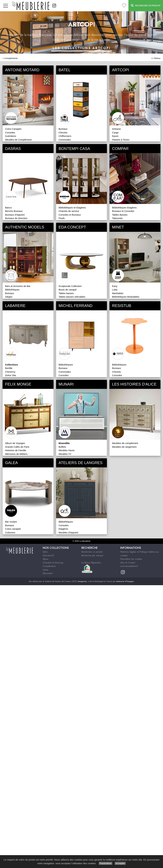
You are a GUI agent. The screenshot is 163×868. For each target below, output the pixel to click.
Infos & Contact (128, 563)
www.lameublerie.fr (129, 566)
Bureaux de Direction (16, 218)
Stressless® (48, 555)
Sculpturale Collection (70, 286)
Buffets (62, 447)
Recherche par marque (92, 555)
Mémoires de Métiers (16, 454)
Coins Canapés (13, 129)
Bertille (9, 368)
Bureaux (63, 129)
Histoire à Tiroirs (121, 140)
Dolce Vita (11, 375)
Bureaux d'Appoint (15, 215)
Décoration (48, 573)
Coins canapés (13, 529)
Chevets (63, 133)
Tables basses (66, 293)
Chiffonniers (65, 136)
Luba (115, 290)
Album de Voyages (15, 443)
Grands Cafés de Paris (17, 447)
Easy (115, 286)
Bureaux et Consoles (123, 211)
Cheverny (10, 372)
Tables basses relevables (72, 297)
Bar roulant (11, 522)
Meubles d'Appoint (68, 532)
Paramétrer (106, 863)
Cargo (115, 133)
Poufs (62, 218)
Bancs (8, 208)
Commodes (65, 140)
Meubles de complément (125, 443)
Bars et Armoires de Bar (18, 286)
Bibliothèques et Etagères (72, 208)
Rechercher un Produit (146, 5)
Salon (45, 552)
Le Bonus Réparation (91, 563)
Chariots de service (69, 211)
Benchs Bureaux (14, 211)
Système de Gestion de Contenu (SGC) (66, 581)
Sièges (9, 297)
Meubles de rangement (124, 447)
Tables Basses (120, 215)
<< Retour (156, 58)
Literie (45, 570)
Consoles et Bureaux (70, 215)
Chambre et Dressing (53, 563)
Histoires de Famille (16, 450)
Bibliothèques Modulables (126, 297)
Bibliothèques (12, 290)
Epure (115, 136)
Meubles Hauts (67, 450)
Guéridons (11, 136)
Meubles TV (65, 454)
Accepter (120, 863)
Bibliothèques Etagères (124, 208)
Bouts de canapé (68, 290)
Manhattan (118, 293)
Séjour (46, 559)
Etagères (63, 529)
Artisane (116, 129)
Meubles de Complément (18, 140)
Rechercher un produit (92, 552)
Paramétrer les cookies (131, 559)
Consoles (10, 133)
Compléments (11, 58)
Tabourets (117, 218)
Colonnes (10, 532)
